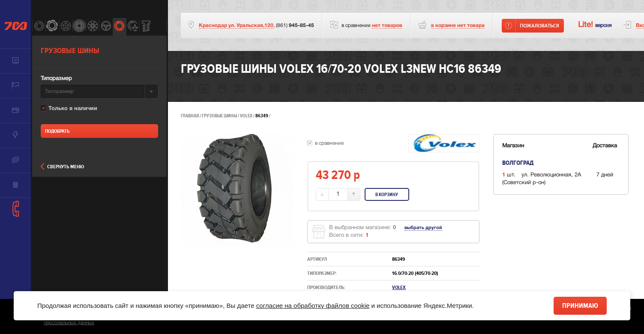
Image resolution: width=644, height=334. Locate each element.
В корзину (387, 195)
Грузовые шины (219, 116)
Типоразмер (56, 79)
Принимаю (580, 306)
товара (458, 25)
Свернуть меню (62, 167)
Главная (190, 116)
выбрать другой (423, 228)
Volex (247, 116)
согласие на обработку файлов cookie (313, 306)
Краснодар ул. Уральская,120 (236, 25)
